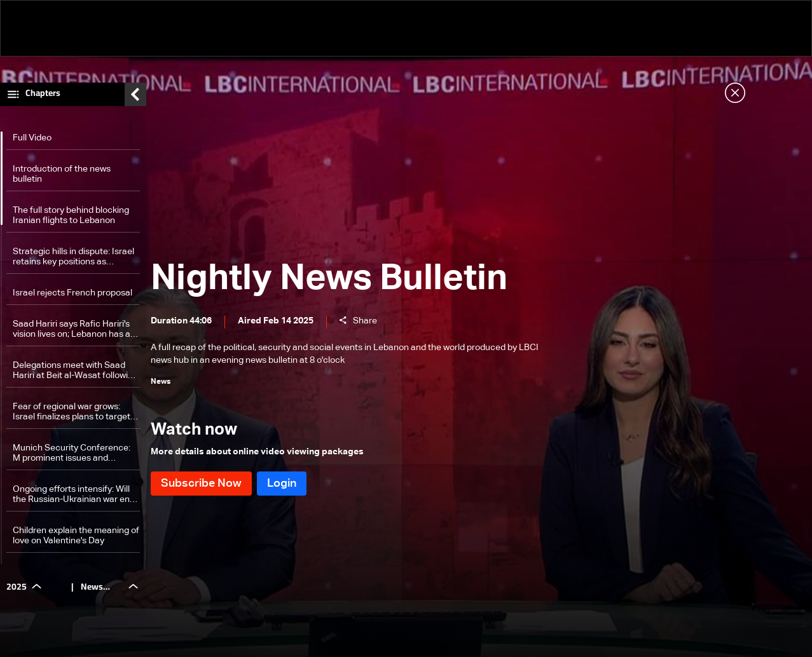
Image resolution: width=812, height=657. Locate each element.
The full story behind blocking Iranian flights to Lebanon (71, 219)
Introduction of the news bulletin (62, 177)
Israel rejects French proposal (72, 296)
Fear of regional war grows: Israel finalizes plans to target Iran (72, 415)
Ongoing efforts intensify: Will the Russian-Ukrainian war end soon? (74, 498)
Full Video (32, 141)
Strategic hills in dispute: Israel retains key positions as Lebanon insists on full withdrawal (73, 260)
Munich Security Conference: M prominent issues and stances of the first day (72, 457)
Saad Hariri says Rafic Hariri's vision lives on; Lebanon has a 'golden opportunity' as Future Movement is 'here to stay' (72, 333)
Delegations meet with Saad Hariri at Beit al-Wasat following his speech (75, 374)
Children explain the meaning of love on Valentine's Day (76, 539)
